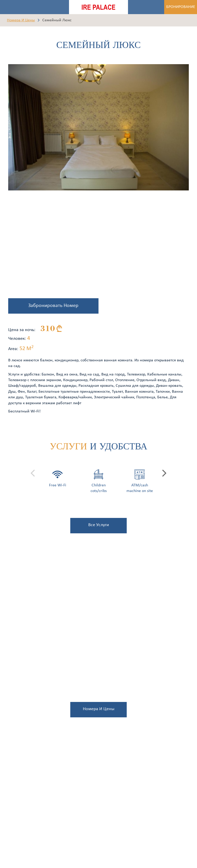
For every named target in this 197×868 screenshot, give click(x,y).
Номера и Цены (21, 20)
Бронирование (181, 7)
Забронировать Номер (53, 306)
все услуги (99, 525)
